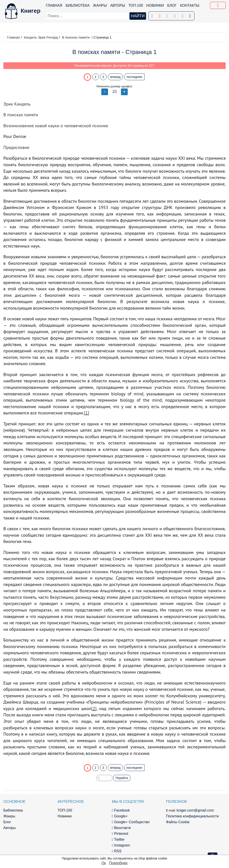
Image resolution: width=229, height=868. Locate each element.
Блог (172, 5)
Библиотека (77, 5)
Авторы (118, 5)
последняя (134, 77)
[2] (94, 709)
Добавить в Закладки (219, 6)
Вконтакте (121, 828)
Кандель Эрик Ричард (41, 37)
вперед (115, 77)
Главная (54, 5)
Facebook (121, 810)
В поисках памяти (76, 37)
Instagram (121, 845)
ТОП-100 (136, 5)
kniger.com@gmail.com (195, 810)
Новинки (155, 5)
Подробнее (118, 863)
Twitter (118, 839)
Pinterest (120, 834)
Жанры (100, 5)
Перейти (122, 778)
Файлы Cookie (178, 822)
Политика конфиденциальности (192, 816)
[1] (86, 413)
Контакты (190, 5)
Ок (104, 863)
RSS (117, 851)
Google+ (120, 816)
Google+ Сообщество (131, 822)
